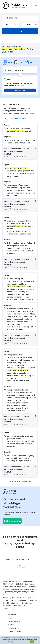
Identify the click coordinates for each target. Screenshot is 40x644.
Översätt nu (20, 90)
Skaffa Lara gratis (12, 521)
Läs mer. (24, 642)
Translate (12, 618)
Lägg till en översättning (15, 118)
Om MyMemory (14, 614)
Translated (16, 606)
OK (32, 642)
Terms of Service (15, 632)
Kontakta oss (13, 625)
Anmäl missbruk (14, 621)
